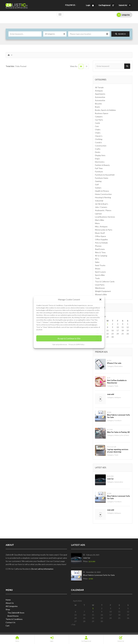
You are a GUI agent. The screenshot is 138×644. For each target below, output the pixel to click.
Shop (8, 609)
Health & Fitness (102, 191)
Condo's (98, 142)
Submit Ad (125, 5)
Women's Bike (101, 294)
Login (90, 5)
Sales (97, 262)
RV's (97, 259)
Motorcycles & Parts (104, 230)
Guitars (98, 188)
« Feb (73, 625)
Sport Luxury (100, 272)
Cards (98, 123)
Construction (101, 146)
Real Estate (100, 249)
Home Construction (103, 194)
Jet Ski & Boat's (102, 204)
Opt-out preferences (60, 344)
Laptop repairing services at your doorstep (118, 451)
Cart (8, 626)
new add (111, 394)
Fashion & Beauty (102, 165)
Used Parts (100, 285)
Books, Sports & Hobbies (105, 110)
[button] (100, 299)
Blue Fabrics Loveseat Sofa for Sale (118, 416)
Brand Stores (13, 616)
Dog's (97, 159)
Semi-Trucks (100, 265)
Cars (97, 126)
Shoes (98, 269)
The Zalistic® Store (16, 613)
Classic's (99, 136)
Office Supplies (101, 239)
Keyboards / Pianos (103, 210)
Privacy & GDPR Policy (76, 344)
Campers (99, 117)
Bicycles (98, 104)
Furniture (99, 172)
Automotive (100, 97)
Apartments (100, 94)
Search (120, 34)
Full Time (99, 168)
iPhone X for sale (114, 363)
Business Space (102, 113)
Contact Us (11, 622)
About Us (10, 603)
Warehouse (100, 288)
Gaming (98, 181)
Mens (97, 223)
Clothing (99, 139)
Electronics (100, 162)
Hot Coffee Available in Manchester (117, 382)
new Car (110, 479)
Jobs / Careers (101, 207)
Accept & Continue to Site (69, 338)
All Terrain (99, 87)
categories (123, 15)
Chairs (98, 129)
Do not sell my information (42, 569)
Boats (98, 107)
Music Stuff (100, 233)
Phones (98, 246)
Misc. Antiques (101, 227)
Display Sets (100, 155)
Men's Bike (100, 220)
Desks (98, 152)
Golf (97, 184)
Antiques (99, 91)
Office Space (100, 236)
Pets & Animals (101, 243)
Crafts (98, 149)
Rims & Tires (100, 252)
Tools (97, 278)
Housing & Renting (103, 197)
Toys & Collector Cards (105, 281)
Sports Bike (100, 275)
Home (8, 600)
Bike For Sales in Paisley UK (118, 432)
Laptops (98, 214)
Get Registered (107, 5)
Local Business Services (105, 217)
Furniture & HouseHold (105, 175)
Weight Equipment (103, 291)
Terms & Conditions (14, 619)
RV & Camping (101, 256)
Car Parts (99, 120)
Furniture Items (102, 178)
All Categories (12, 606)
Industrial (99, 201)
